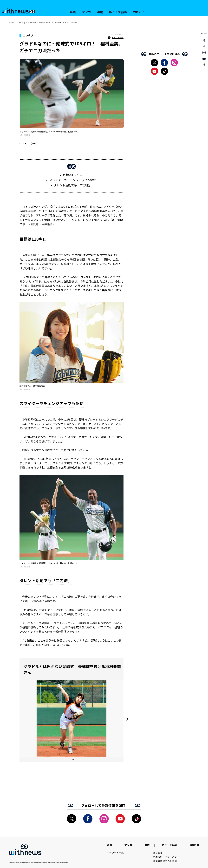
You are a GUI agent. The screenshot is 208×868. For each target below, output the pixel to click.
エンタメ (20, 22)
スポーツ (25, 143)
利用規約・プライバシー (166, 857)
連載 (100, 12)
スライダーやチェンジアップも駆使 (73, 180)
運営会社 (158, 853)
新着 (73, 12)
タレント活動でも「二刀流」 (73, 185)
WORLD (139, 12)
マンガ (87, 12)
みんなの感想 (116, 37)
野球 (34, 143)
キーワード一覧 (115, 853)
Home (11, 22)
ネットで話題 (118, 12)
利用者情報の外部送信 (165, 861)
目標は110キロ (73, 175)
